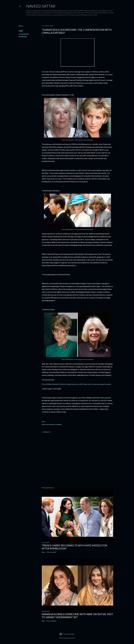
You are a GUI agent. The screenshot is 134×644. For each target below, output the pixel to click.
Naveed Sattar (41, 6)
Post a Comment (51, 552)
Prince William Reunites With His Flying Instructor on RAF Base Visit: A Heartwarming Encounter (76, 384)
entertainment (24, 34)
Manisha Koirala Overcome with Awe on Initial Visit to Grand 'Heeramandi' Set (77, 616)
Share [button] (21, 26)
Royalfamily (23, 37)
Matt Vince (72, 638)
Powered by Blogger (67, 634)
